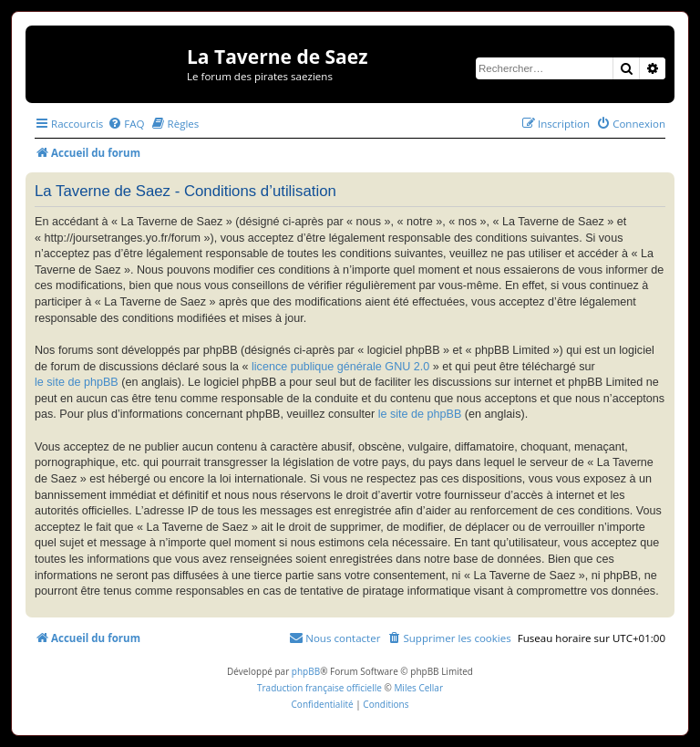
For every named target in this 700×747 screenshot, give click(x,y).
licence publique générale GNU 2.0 (340, 367)
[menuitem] (126, 124)
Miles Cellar (418, 688)
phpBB (306, 671)
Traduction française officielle (319, 688)
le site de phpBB (77, 382)
